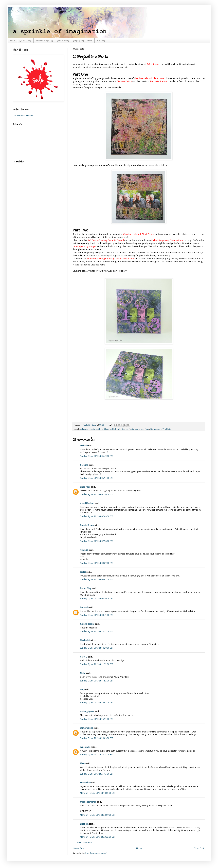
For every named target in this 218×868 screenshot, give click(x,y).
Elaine (83, 763)
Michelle (84, 446)
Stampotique (156, 429)
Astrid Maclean (87, 503)
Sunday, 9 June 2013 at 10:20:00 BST (97, 648)
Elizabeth (84, 824)
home (13, 40)
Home (139, 848)
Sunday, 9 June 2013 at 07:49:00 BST (97, 516)
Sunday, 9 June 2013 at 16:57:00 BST (97, 719)
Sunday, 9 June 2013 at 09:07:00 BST (97, 579)
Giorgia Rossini (87, 624)
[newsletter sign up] (44, 40)
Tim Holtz (167, 429)
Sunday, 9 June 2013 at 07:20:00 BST (97, 494)
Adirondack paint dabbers (92, 429)
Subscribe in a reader (24, 116)
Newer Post (79, 848)
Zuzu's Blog (86, 588)
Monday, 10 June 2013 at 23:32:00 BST (98, 837)
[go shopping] (25, 40)
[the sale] (101, 40)
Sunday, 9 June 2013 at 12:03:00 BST (97, 703)
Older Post (199, 848)
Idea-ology (139, 429)
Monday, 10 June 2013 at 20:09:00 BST (98, 815)
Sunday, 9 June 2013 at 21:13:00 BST (97, 774)
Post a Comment (85, 843)
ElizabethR (85, 640)
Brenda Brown (87, 525)
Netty (83, 673)
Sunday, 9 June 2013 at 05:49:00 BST (97, 456)
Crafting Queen (87, 711)
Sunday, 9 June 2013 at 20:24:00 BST (97, 755)
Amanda (84, 550)
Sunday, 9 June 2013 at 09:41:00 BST (97, 615)
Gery (82, 689)
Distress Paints (128, 429)
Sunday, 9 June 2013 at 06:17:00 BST (97, 478)
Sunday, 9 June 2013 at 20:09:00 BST (97, 738)
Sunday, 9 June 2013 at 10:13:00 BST (97, 631)
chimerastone (87, 728)
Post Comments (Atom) (96, 853)
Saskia (83, 572)
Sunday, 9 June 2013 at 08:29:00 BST (97, 563)
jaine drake (85, 747)
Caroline (84, 465)
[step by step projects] (83, 40)
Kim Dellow (85, 783)
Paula (147, 429)
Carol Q (84, 657)
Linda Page (85, 487)
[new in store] (63, 40)
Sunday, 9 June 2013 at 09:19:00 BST (97, 599)
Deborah (84, 607)
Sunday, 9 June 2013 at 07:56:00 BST (97, 541)
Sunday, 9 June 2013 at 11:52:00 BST (97, 681)
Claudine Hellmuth (112, 429)
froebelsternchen (88, 802)
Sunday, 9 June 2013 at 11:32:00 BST (97, 664)
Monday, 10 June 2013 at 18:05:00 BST (98, 793)
